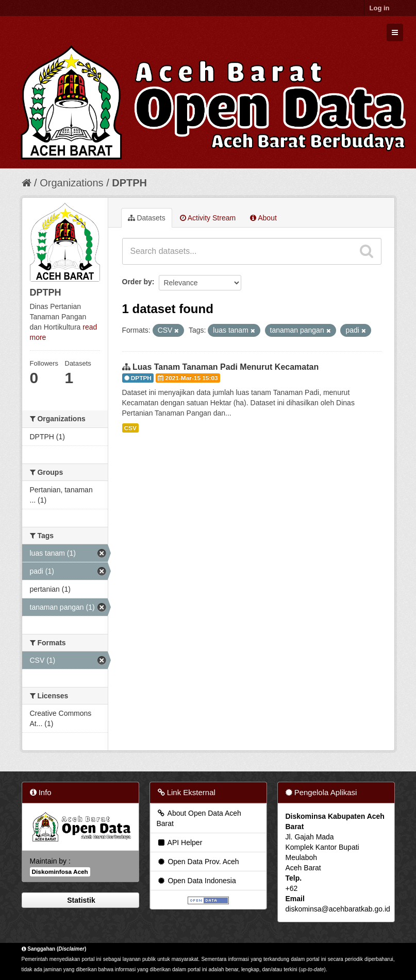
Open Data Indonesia (196, 881)
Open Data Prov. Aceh (198, 862)
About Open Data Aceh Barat (199, 818)
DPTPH (129, 183)
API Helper (180, 843)
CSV (130, 428)
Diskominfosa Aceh (60, 872)
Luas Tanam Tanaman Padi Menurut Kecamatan (226, 367)
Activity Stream (208, 218)
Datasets (147, 218)
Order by (137, 282)
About (263, 218)
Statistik (80, 900)
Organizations (71, 183)
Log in (380, 8)
